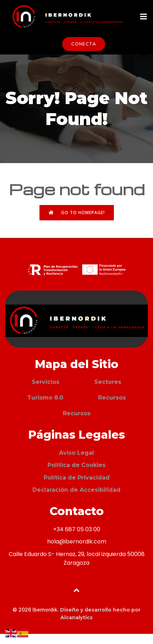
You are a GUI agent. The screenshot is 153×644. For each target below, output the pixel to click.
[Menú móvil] (144, 17)
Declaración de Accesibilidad (76, 490)
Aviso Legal (76, 453)
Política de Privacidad (77, 478)
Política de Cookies (76, 465)
